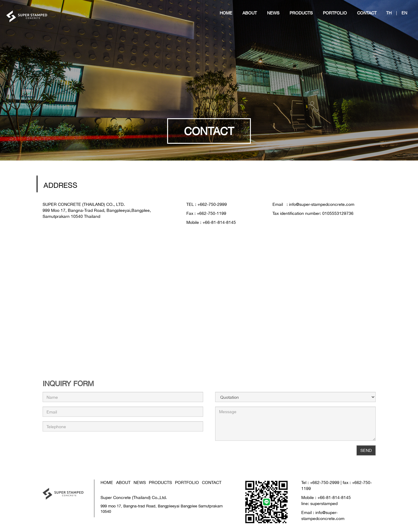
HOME (107, 482)
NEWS (140, 482)
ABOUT (123, 482)
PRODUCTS (160, 482)
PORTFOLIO (187, 482)
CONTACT (212, 482)
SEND (366, 450)
